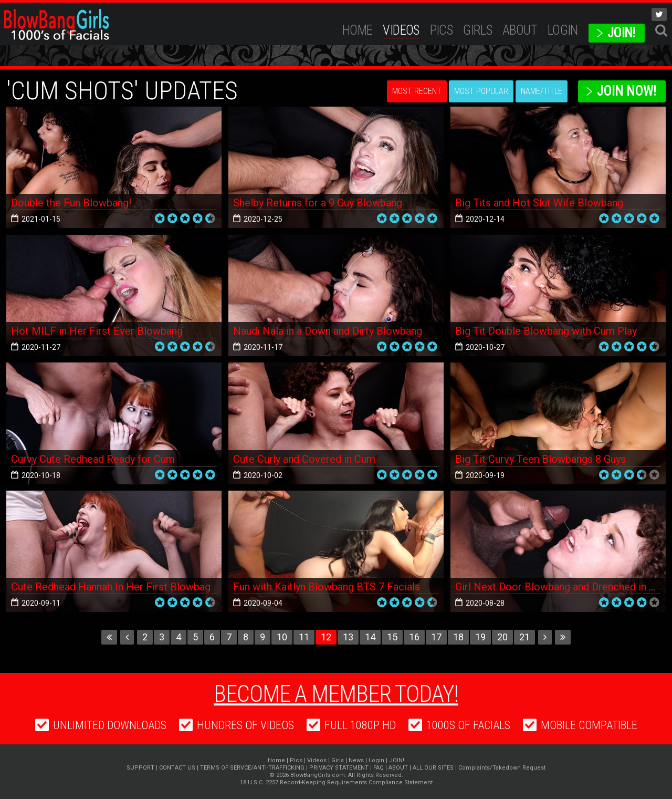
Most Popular (481, 91)
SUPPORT (140, 768)
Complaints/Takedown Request (502, 768)
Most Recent (417, 91)
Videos (401, 30)
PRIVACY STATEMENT (339, 768)
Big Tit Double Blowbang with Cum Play (546, 331)
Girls (477, 30)
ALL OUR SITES (433, 768)
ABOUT (520, 30)
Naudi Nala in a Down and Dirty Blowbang (328, 331)
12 (326, 637)
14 (370, 637)
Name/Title (542, 91)
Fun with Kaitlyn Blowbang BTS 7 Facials (327, 587)
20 (502, 637)
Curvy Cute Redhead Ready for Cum (93, 459)
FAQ (379, 768)
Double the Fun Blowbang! (71, 203)
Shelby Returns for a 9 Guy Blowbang (318, 203)
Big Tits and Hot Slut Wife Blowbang (539, 203)
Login (563, 30)
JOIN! (621, 33)
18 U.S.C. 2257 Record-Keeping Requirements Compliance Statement (336, 782)
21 (524, 637)
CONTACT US (177, 768)
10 (282, 637)
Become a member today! (336, 694)
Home (358, 30)
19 (480, 637)
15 (392, 637)
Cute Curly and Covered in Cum (304, 459)
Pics (442, 30)
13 (348, 637)
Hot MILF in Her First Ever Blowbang (97, 331)
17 (436, 637)
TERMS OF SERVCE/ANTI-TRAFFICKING (252, 768)
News (356, 760)
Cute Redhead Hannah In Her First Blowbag (111, 587)
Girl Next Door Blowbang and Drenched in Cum (563, 587)
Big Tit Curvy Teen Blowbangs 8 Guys (540, 459)
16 (414, 637)
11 (304, 637)
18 (458, 637)
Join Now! (627, 91)
